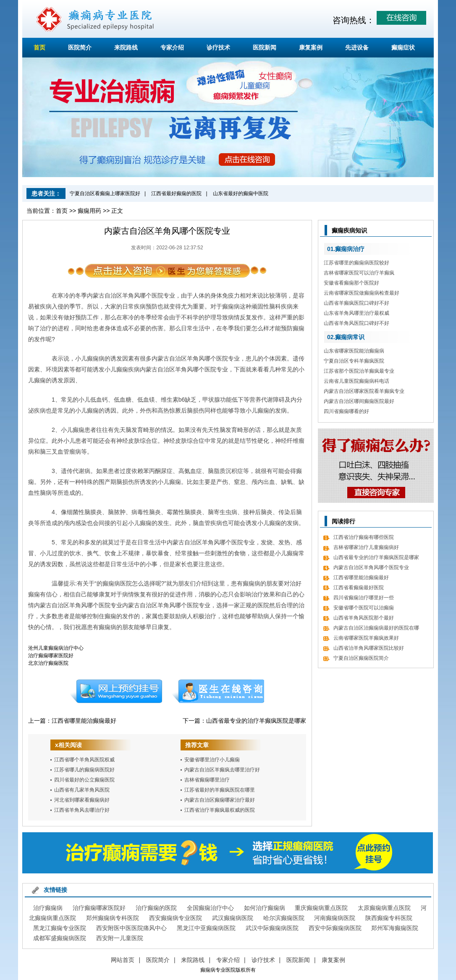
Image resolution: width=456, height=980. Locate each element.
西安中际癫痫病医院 (335, 928)
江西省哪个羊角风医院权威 (84, 760)
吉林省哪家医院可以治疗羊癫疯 (359, 273)
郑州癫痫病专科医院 (113, 918)
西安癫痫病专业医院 (176, 918)
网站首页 (123, 960)
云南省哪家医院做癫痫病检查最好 (362, 293)
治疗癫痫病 (48, 908)
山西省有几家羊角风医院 (82, 790)
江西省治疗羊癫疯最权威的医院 (220, 810)
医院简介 (80, 47)
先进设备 (357, 47)
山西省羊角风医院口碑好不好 (356, 323)
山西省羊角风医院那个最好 (364, 618)
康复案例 (311, 47)
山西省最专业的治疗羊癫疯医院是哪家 (256, 721)
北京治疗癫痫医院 (48, 663)
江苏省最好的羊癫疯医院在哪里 (220, 790)
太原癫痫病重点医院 (384, 908)
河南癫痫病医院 (335, 918)
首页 (39, 47)
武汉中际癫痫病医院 (272, 928)
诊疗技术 (218, 47)
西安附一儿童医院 (120, 938)
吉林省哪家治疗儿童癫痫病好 (366, 547)
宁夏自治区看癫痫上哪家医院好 (105, 193)
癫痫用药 (89, 211)
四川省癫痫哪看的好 (346, 411)
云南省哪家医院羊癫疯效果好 (366, 638)
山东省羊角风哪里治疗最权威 (356, 313)
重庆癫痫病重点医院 (321, 908)
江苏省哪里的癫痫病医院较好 (356, 263)
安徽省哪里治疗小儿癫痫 (212, 760)
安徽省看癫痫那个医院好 (351, 283)
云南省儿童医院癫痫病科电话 (356, 381)
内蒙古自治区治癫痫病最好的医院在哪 (376, 628)
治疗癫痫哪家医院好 (51, 656)
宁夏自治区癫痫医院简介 (361, 658)
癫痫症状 (403, 47)
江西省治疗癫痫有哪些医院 (364, 537)
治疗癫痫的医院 (156, 908)
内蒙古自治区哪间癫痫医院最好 (359, 401)
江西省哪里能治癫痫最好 (84, 721)
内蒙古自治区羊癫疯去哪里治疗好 (222, 770)
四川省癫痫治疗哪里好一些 (364, 598)
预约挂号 (116, 691)
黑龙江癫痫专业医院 (60, 928)
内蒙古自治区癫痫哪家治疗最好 (220, 800)
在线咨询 (218, 691)
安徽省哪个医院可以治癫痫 (364, 608)
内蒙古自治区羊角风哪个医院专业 (371, 567)
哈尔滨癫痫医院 (284, 918)
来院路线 (126, 47)
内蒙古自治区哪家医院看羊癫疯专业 (364, 391)
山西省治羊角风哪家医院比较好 (369, 648)
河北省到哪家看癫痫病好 (82, 800)
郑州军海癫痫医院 (395, 928)
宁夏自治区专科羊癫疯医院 (354, 361)
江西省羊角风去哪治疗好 (82, 810)
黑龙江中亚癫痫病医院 (206, 928)
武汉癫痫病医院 (233, 918)
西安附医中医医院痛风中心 (131, 928)
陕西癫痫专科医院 (389, 918)
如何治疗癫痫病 (265, 908)
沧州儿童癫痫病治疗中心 (56, 648)
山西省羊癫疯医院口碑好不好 (356, 303)
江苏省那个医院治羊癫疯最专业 (359, 371)
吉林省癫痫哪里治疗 (207, 780)
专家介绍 (172, 47)
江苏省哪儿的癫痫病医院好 (84, 770)
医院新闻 (265, 47)
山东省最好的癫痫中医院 (241, 193)
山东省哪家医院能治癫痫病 (354, 351)
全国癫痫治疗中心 (210, 908)
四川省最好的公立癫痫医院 (84, 780)
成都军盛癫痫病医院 (60, 938)
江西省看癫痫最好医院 (359, 588)
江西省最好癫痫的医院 (176, 193)
